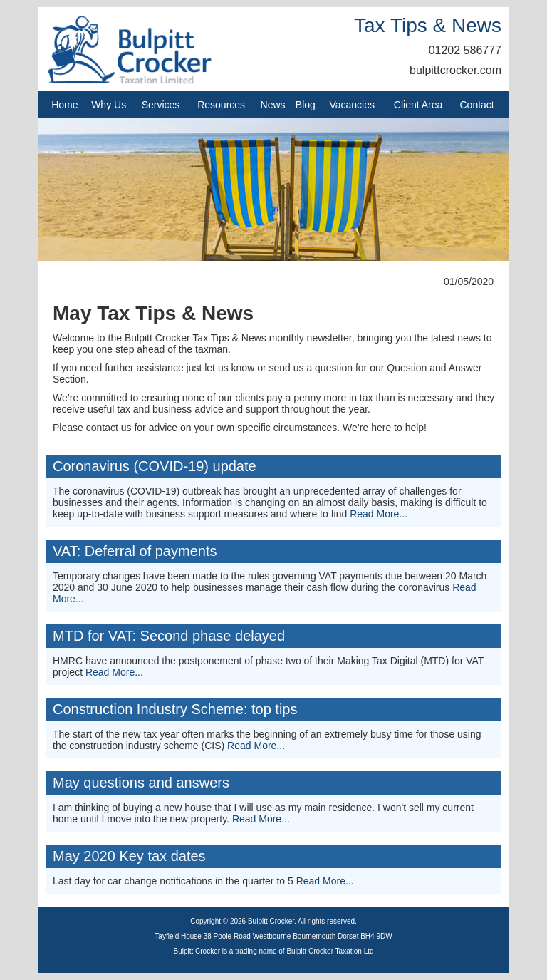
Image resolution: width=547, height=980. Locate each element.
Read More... (379, 514)
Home (64, 105)
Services (161, 105)
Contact (477, 105)
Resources (221, 105)
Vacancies (352, 105)
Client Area (418, 105)
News (273, 105)
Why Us (109, 105)
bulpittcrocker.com (455, 70)
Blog (306, 105)
